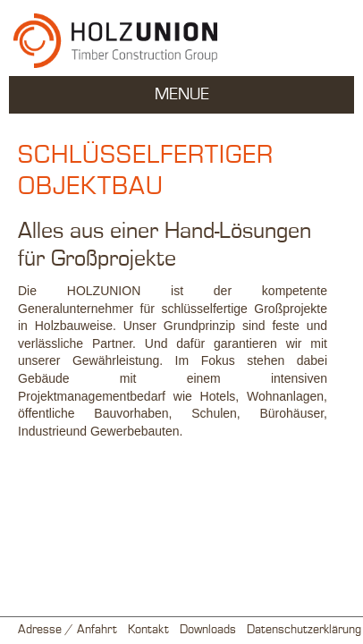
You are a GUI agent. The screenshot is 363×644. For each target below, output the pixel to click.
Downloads (208, 630)
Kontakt (148, 630)
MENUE (182, 95)
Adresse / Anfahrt (68, 630)
